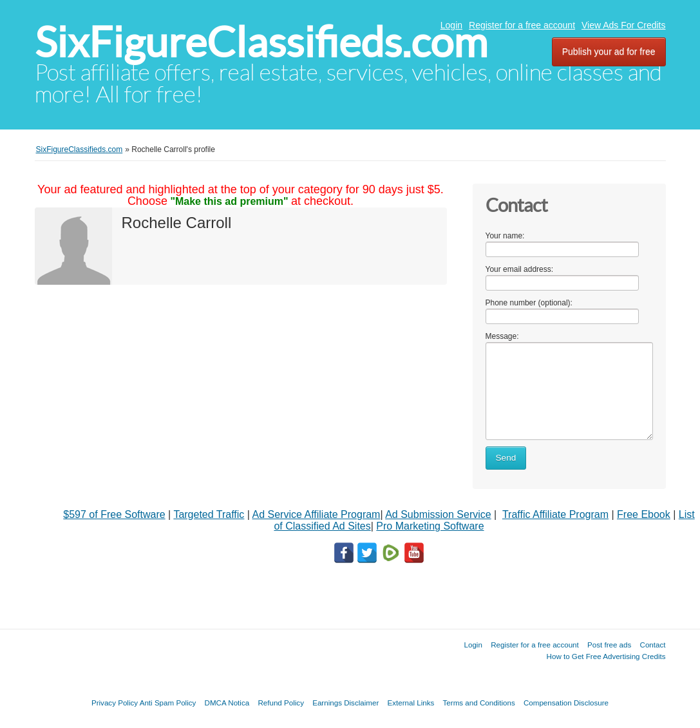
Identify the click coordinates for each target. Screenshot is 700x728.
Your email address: (520, 269)
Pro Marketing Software (430, 526)
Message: (502, 336)
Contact (653, 645)
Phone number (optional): (529, 303)
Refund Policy (281, 703)
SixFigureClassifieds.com (261, 42)
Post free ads (609, 645)
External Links (411, 703)
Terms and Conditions (479, 703)
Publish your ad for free (609, 52)
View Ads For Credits (623, 25)
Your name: (505, 236)
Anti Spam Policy (168, 703)
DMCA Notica (227, 703)
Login (451, 25)
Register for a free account (522, 25)
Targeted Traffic (209, 514)
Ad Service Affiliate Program (317, 514)
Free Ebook (644, 514)
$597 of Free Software (114, 514)
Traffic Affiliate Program (555, 514)
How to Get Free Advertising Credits (606, 656)
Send (506, 458)
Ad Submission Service (438, 514)
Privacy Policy (115, 703)
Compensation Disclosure (566, 703)
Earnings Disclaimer (345, 703)
